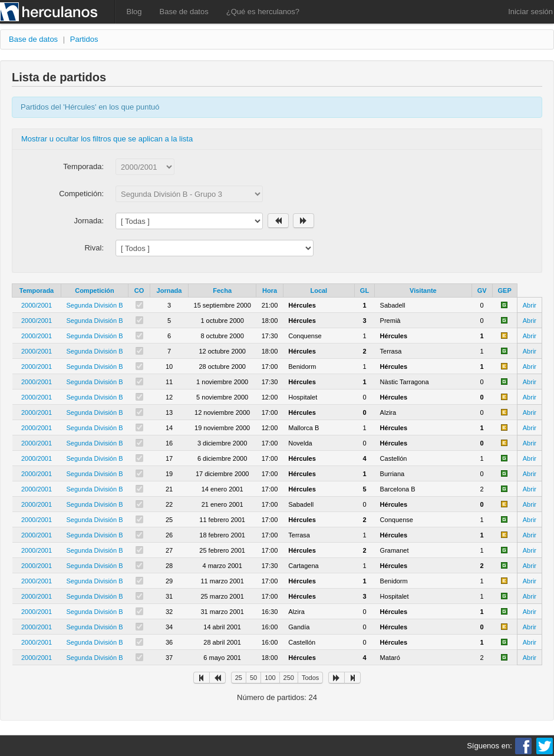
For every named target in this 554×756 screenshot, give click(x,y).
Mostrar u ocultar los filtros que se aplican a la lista (107, 139)
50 (253, 678)
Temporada (37, 290)
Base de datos (184, 11)
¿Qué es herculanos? (263, 11)
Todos (310, 678)
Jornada (169, 290)
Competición (95, 290)
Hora (270, 290)
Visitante (423, 290)
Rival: (94, 248)
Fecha (222, 290)
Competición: (81, 194)
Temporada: (83, 166)
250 (289, 678)
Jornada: (89, 221)
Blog (134, 11)
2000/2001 (37, 305)
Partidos (84, 39)
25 (239, 678)
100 (270, 678)
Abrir (530, 305)
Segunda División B (95, 305)
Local (319, 290)
